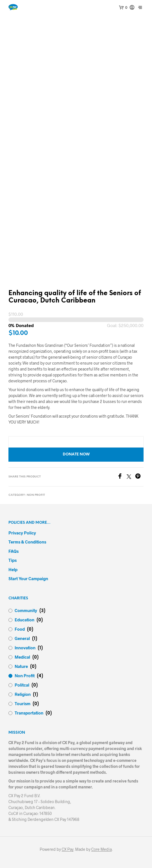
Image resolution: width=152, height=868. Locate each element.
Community (26, 610)
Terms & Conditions (27, 542)
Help (13, 569)
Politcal (22, 685)
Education (24, 620)
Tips (13, 560)
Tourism (23, 703)
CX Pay (68, 849)
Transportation (29, 713)
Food (20, 629)
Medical (22, 657)
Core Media (101, 849)
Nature (21, 666)
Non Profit (36, 495)
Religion (23, 694)
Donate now (76, 454)
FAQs (14, 551)
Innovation (25, 648)
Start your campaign (28, 578)
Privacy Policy (22, 533)
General (22, 638)
